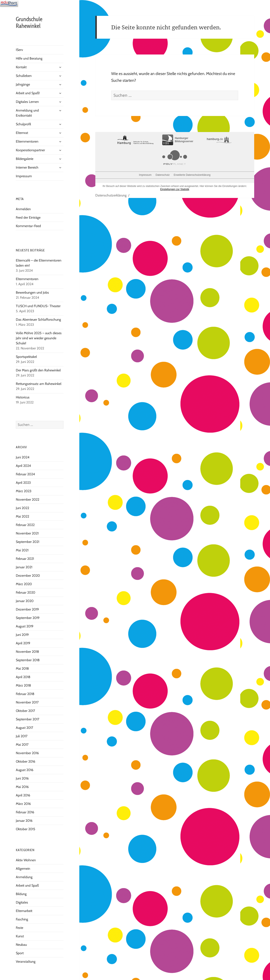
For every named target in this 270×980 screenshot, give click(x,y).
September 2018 (28, 660)
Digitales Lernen (27, 102)
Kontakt (21, 67)
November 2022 (28, 500)
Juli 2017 (22, 736)
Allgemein (23, 869)
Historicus (23, 397)
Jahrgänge (23, 84)
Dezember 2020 (28, 576)
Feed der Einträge (28, 217)
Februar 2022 (25, 525)
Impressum (24, 176)
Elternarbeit (24, 911)
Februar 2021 (25, 559)
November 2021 (27, 533)
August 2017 (24, 728)
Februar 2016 (25, 812)
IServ (19, 50)
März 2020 (24, 584)
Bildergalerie (25, 159)
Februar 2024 (25, 474)
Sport (20, 953)
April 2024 (23, 466)
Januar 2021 (24, 567)
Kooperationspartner (30, 150)
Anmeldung (24, 877)
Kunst (20, 936)
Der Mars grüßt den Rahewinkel (38, 370)
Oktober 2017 (25, 711)
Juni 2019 (22, 635)
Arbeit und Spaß (27, 885)
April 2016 (23, 795)
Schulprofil (23, 124)
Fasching (22, 919)
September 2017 (28, 719)
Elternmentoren (27, 141)
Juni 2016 (22, 778)
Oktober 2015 (26, 829)
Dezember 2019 (27, 609)
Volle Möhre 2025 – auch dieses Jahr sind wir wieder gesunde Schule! (39, 338)
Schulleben (24, 76)
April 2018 (23, 677)
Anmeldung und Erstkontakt (27, 113)
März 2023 (24, 491)
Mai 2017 (22, 745)
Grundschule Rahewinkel (29, 22)
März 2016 (23, 804)
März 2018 (23, 685)
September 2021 (28, 542)
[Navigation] (9, 3)
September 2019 (28, 618)
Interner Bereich (27, 167)
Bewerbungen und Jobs (32, 292)
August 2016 (25, 770)
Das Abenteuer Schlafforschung (39, 320)
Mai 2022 (22, 516)
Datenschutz (163, 175)
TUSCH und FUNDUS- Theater (38, 306)
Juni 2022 (22, 508)
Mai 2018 (22, 669)
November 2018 (27, 652)
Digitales (22, 902)
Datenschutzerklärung (111, 195)
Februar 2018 (25, 694)
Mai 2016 (22, 787)
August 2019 (25, 626)
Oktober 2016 (26, 761)
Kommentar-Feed (28, 226)
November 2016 (27, 753)
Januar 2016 (24, 821)
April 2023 (23, 483)
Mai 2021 (22, 550)
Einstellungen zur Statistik (175, 189)
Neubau (21, 945)
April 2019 (23, 643)
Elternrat (22, 133)
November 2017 (27, 702)
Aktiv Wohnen (26, 860)
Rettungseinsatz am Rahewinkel (39, 384)
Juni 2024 (23, 457)
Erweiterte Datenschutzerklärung (192, 175)
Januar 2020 (25, 601)
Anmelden (23, 209)
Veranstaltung (26, 962)
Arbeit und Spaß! (28, 93)
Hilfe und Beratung (29, 58)
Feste (20, 928)
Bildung (21, 894)
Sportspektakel (26, 357)
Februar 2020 (26, 592)
